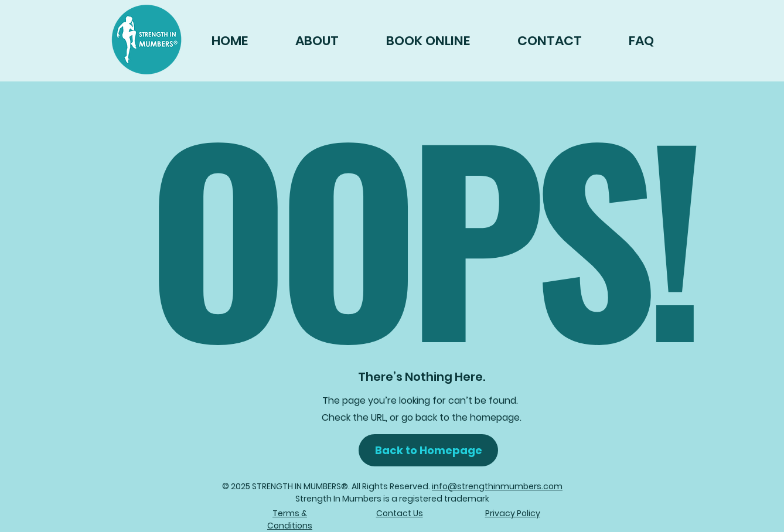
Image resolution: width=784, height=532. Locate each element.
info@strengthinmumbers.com (497, 486)
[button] (428, 450)
